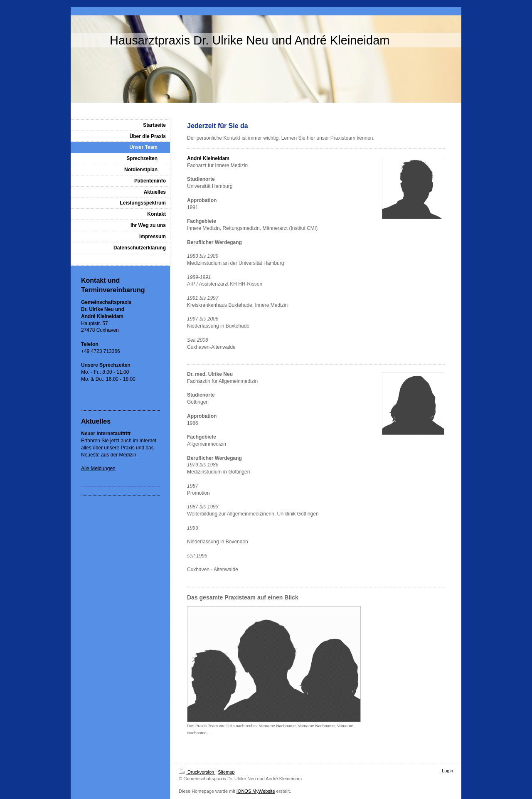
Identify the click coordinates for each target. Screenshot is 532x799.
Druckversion (197, 772)
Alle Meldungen (98, 469)
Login (447, 771)
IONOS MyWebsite (256, 791)
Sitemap (226, 772)
